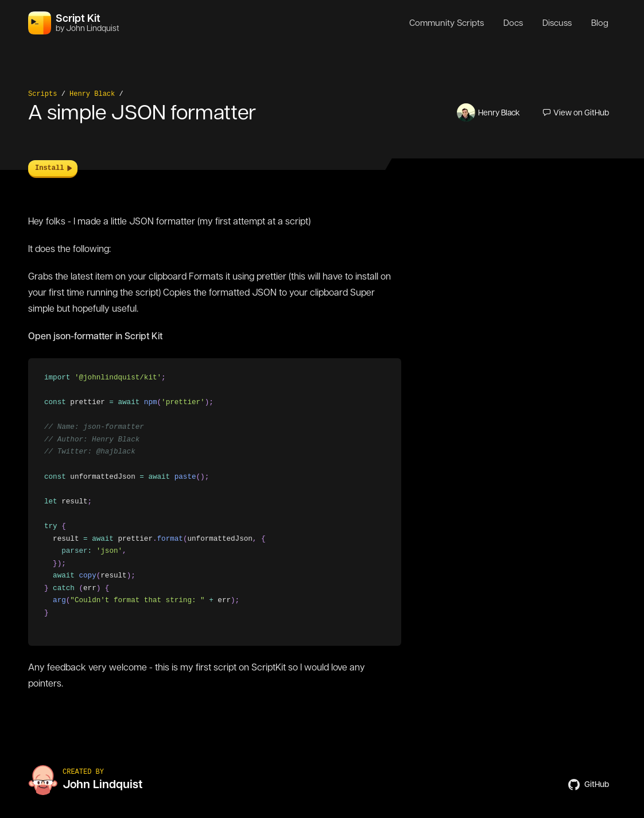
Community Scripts (447, 23)
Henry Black (92, 94)
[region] (215, 502)
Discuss (557, 23)
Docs (513, 23)
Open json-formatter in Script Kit (95, 336)
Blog (600, 23)
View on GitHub (576, 113)
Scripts (42, 94)
